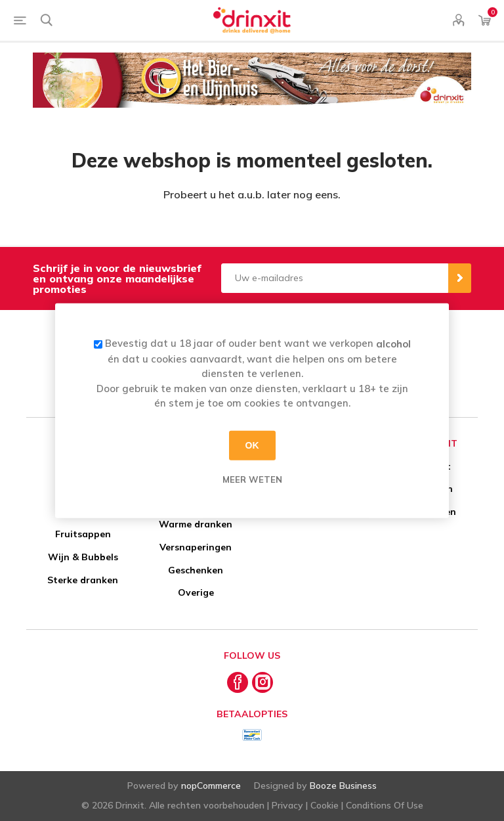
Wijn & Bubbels (83, 557)
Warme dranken (196, 524)
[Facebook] (238, 682)
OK (252, 445)
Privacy (287, 805)
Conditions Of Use (385, 805)
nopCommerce (211, 786)
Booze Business (343, 786)
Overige (196, 592)
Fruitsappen (83, 534)
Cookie (325, 805)
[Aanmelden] (335, 278)
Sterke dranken (83, 580)
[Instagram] (262, 682)
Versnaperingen (196, 547)
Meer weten (252, 479)
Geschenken (196, 570)
